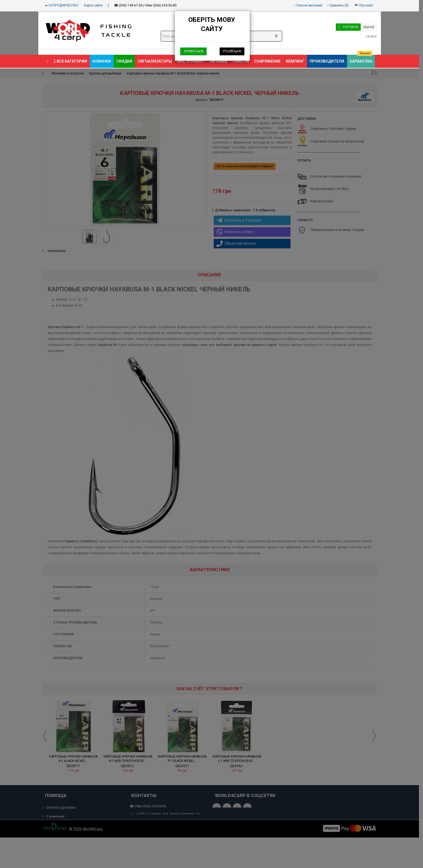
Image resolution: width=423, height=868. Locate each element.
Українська (193, 51)
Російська (232, 51)
